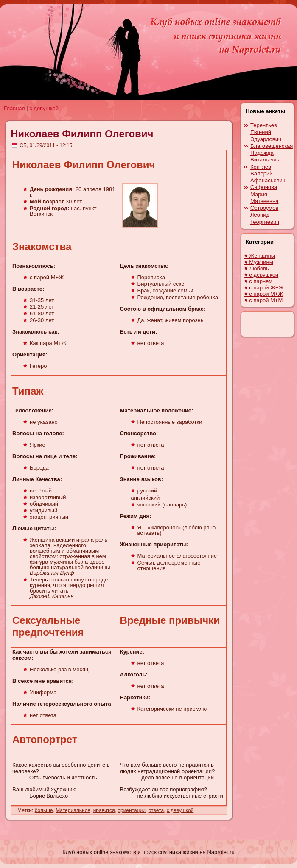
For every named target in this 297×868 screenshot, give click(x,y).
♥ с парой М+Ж (264, 294)
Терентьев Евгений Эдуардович (266, 132)
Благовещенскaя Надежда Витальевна (272, 153)
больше (44, 810)
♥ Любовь (257, 268)
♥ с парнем (258, 281)
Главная (14, 108)
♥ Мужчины (259, 262)
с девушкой (44, 108)
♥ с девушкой (261, 275)
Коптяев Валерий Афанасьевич (268, 174)
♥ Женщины (260, 256)
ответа (156, 810)
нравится (104, 810)
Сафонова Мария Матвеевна (264, 194)
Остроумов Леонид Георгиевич (265, 215)
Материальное (73, 810)
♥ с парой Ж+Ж (264, 288)
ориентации (132, 810)
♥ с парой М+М (263, 300)
